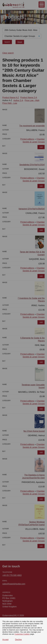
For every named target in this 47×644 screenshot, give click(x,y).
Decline (18, 640)
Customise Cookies (22, 634)
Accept (5, 640)
